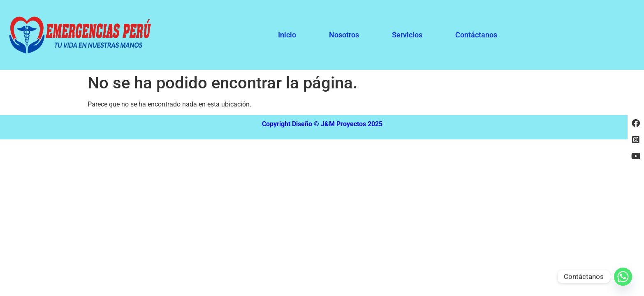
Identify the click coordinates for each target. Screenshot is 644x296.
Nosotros (344, 35)
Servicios (407, 35)
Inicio (287, 35)
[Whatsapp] (623, 277)
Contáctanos (476, 35)
